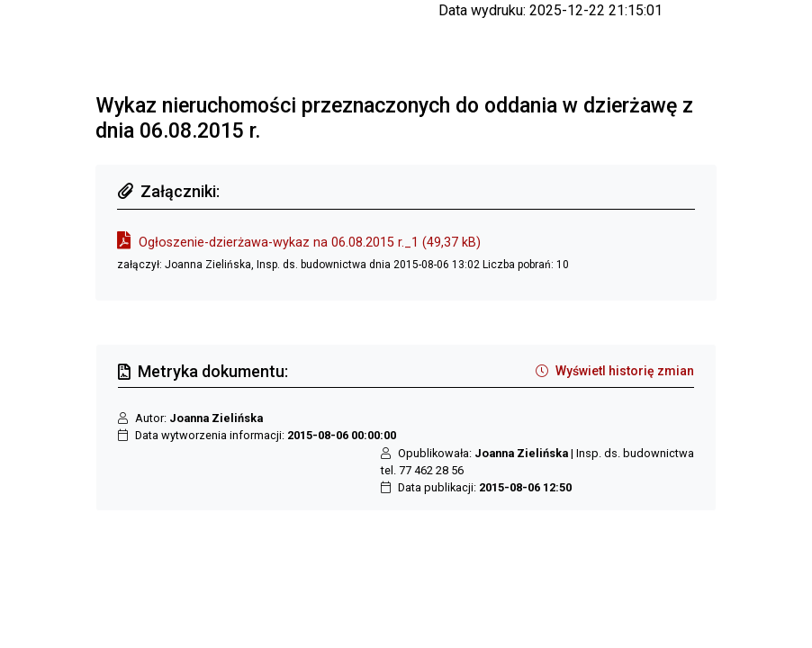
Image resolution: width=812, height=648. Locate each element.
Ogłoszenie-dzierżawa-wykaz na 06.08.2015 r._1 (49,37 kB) (310, 243)
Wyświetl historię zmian (615, 371)
